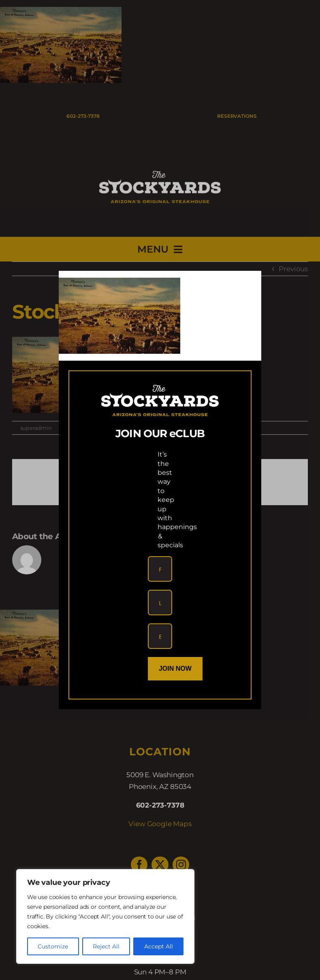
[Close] (248, 284)
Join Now (175, 669)
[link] (119, 283)
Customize (53, 946)
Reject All (106, 946)
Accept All (159, 946)
